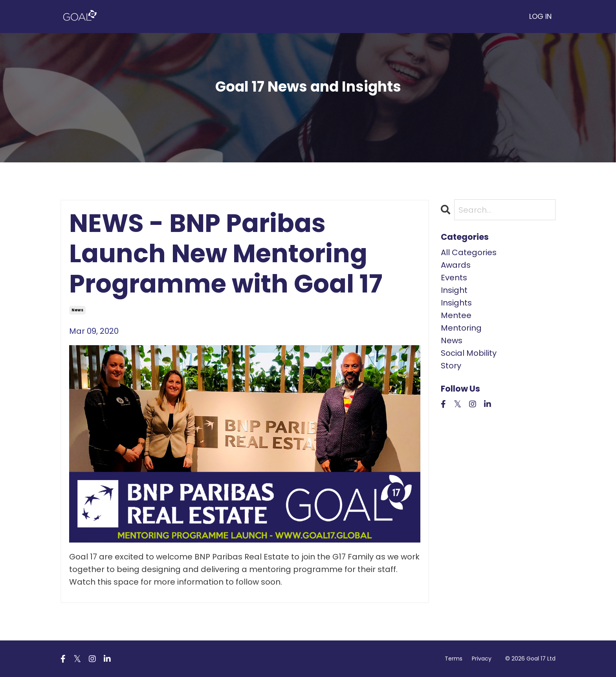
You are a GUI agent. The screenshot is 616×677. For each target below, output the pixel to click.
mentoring (461, 328)
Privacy (482, 659)
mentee (456, 315)
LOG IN (540, 16)
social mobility (469, 353)
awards (456, 265)
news (77, 310)
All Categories (469, 252)
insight (454, 290)
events (454, 278)
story (451, 366)
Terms (454, 659)
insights (456, 303)
